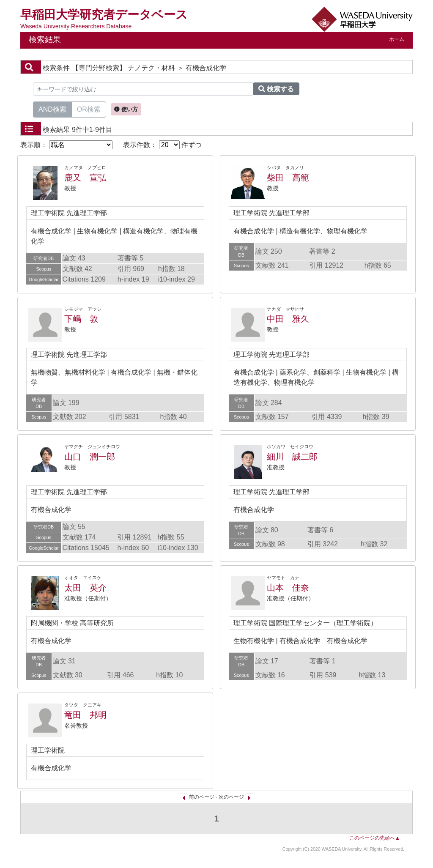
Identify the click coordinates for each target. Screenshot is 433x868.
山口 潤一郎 (90, 457)
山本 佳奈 (288, 588)
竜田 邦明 (85, 715)
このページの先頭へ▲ (375, 838)
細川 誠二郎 (292, 457)
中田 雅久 (288, 319)
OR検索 (89, 109)
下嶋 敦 (81, 319)
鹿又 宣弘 (85, 178)
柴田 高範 (288, 178)
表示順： (66, 145)
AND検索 (52, 109)
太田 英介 (85, 588)
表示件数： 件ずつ (162, 145)
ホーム (397, 39)
